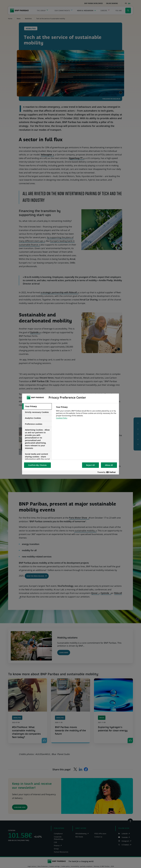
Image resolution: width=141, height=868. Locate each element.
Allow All (109, 465)
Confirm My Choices (37, 465)
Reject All (90, 465)
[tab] (37, 406)
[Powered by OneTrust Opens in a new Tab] (108, 472)
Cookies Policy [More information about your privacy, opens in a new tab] (62, 418)
